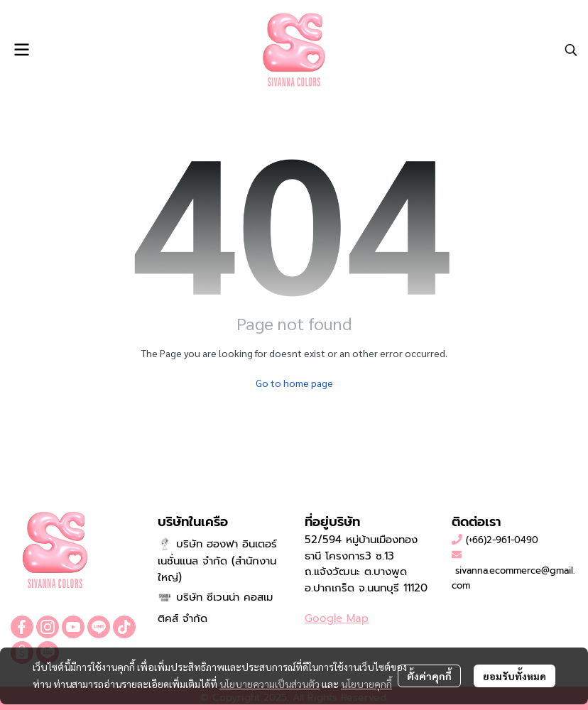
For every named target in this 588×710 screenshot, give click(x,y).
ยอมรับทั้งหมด (514, 676)
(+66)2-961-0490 (502, 540)
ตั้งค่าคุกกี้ (429, 676)
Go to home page (294, 383)
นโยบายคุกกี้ (366, 684)
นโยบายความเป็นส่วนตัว (269, 684)
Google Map (337, 618)
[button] (571, 50)
